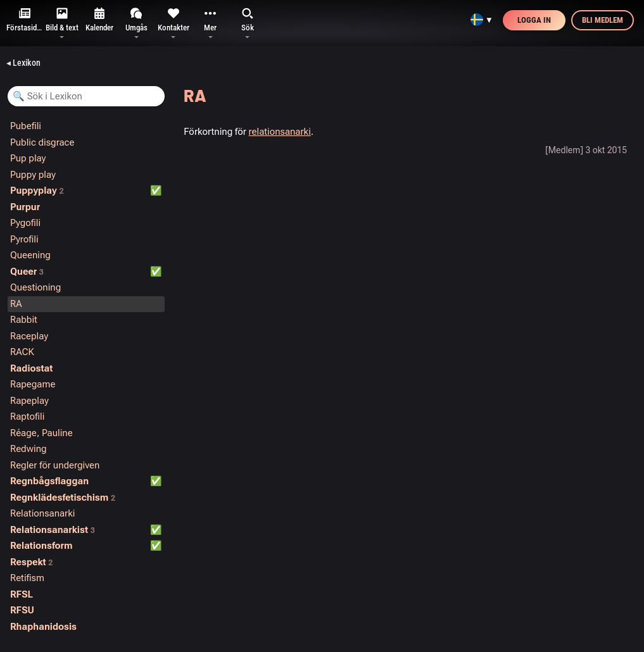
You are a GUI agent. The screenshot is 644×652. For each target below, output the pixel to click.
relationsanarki (280, 132)
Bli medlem (603, 20)
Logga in (534, 20)
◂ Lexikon (23, 63)
